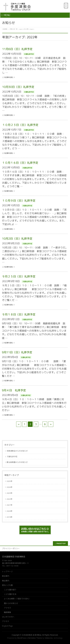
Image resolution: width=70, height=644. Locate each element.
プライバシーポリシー (11, 548)
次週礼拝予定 (29, 54)
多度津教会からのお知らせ (17, 451)
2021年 (9, 505)
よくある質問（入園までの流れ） (17, 599)
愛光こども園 (7, 585)
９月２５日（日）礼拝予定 (19, 276)
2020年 (9, 511)
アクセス (7, 608)
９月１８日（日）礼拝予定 (19, 314)
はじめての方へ (8, 617)
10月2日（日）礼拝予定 (17, 239)
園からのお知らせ (11, 603)
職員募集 (7, 612)
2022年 (9, 499)
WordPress (22, 638)
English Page (7, 626)
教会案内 (6, 576)
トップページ (7, 572)
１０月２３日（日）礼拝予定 (20, 125)
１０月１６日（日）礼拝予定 (20, 163)
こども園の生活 (10, 594)
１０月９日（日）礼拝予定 (19, 201)
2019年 (9, 517)
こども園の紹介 (10, 590)
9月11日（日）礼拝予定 (17, 352)
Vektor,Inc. (49, 638)
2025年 (9, 481)
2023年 (9, 493)
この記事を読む (8, 77)
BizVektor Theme (35, 638)
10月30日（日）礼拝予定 (18, 87)
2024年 (9, 487)
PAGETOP (61, 543)
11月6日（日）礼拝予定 (17, 49)
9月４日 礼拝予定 (14, 390)
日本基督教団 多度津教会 (32, 635)
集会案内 (6, 581)
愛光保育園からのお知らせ (17, 462)
